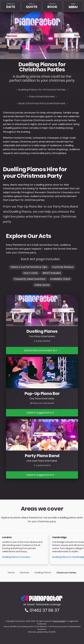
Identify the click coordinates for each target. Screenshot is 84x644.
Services (25, 573)
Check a (11, 6)
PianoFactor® (59, 621)
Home (11, 573)
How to (52, 6)
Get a (32, 6)
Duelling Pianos (43, 573)
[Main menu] (73, 6)
